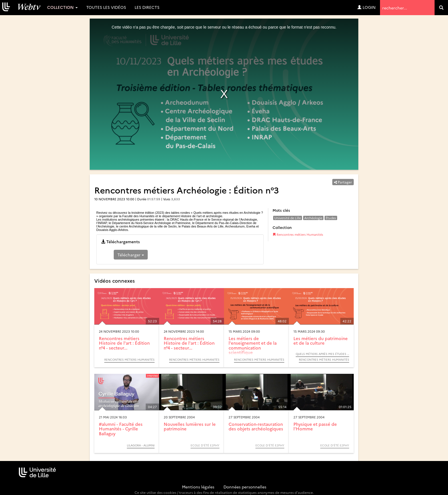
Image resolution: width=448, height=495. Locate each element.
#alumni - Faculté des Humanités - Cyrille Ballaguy (121, 429)
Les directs (147, 7)
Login (367, 7)
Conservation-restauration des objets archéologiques (256, 426)
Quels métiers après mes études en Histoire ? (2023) (322, 354)
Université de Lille (288, 218)
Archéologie (313, 218)
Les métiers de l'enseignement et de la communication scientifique (253, 345)
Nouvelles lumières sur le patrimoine (190, 426)
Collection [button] (62, 7)
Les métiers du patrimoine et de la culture (321, 341)
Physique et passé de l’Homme (315, 426)
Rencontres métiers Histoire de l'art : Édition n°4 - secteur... (124, 343)
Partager (343, 182)
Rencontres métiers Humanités (298, 234)
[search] (441, 8)
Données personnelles (245, 487)
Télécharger (131, 255)
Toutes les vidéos (106, 7)
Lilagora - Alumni (141, 445)
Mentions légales (198, 487)
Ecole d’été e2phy (205, 445)
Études (331, 218)
